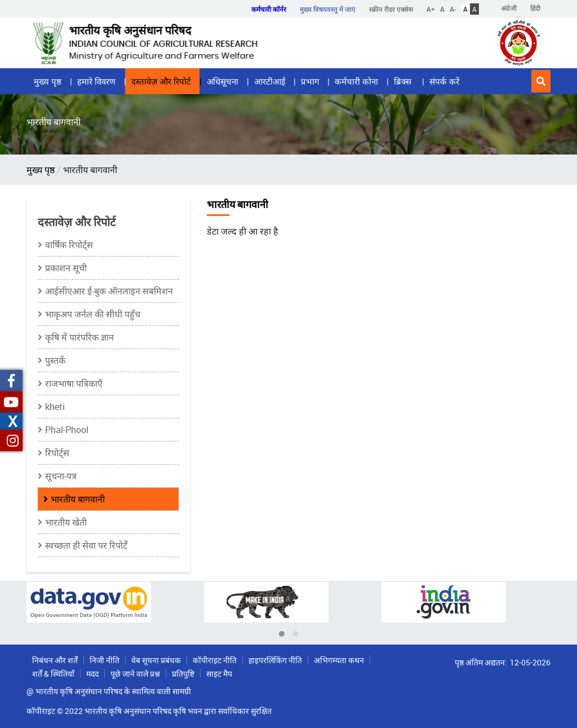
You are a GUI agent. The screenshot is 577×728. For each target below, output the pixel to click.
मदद (92, 674)
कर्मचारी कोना (356, 81)
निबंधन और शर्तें (55, 660)
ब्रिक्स (404, 81)
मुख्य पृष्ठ (48, 81)
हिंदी (535, 8)
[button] (541, 81)
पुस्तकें (55, 360)
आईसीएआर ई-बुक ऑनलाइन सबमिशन (109, 291)
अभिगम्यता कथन (339, 660)
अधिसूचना (223, 81)
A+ (431, 9)
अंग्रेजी (509, 8)
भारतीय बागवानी (78, 499)
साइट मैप (219, 674)
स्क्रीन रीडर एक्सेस (391, 9)
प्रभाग (310, 81)
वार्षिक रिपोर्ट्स (69, 245)
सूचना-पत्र (61, 476)
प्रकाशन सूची (66, 268)
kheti (55, 407)
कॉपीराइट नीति (215, 660)
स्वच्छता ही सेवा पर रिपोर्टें (86, 545)
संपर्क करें (444, 81)
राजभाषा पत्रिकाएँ (74, 383)
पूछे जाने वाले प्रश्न (135, 674)
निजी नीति (105, 660)
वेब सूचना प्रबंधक (156, 660)
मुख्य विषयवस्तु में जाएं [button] (328, 9)
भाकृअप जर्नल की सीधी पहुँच (93, 314)
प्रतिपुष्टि (183, 674)
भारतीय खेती (66, 522)
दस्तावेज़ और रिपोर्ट (161, 81)
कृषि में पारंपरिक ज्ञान (79, 337)
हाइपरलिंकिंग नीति (275, 660)
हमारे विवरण (96, 81)
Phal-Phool (67, 430)
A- (453, 9)
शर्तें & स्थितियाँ (53, 674)
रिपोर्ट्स (57, 453)
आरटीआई (270, 81)
